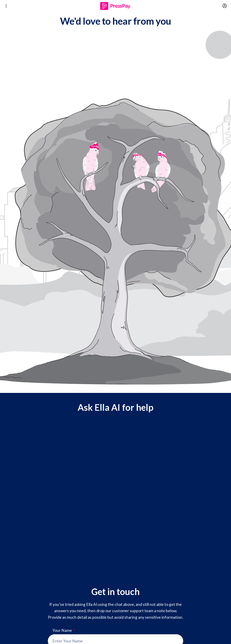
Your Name (62, 631)
